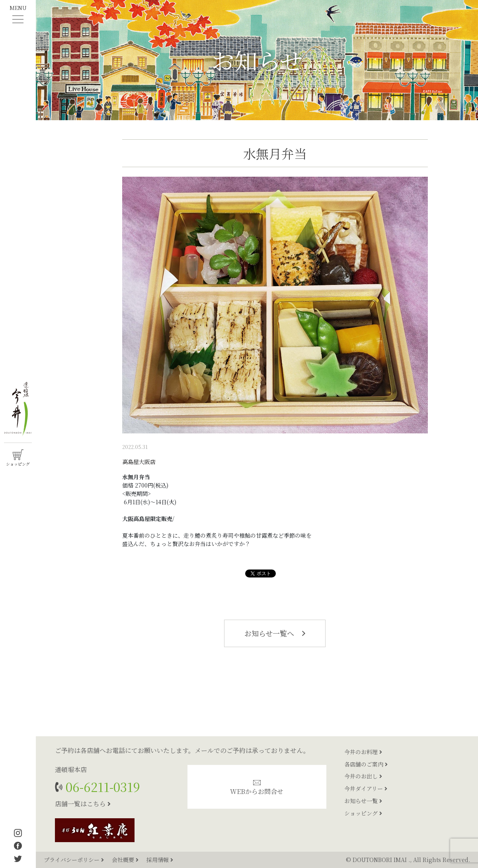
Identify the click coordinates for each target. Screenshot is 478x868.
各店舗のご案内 (366, 764)
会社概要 (126, 860)
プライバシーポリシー (75, 860)
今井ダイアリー (366, 788)
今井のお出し (363, 776)
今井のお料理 (363, 752)
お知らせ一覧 (363, 801)
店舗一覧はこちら (83, 804)
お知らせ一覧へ (275, 633)
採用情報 (160, 860)
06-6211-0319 (101, 787)
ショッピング (363, 813)
